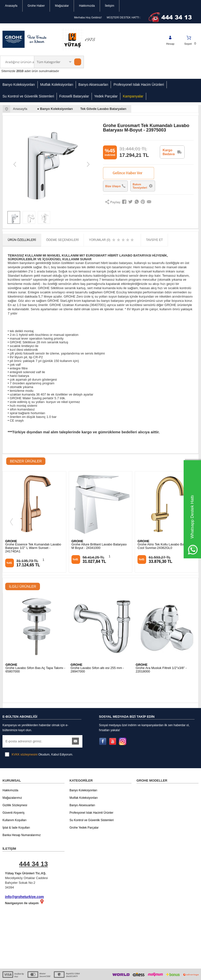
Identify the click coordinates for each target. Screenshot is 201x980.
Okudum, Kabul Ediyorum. (39, 730)
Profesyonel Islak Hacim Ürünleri (139, 85)
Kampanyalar (133, 96)
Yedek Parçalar (106, 96)
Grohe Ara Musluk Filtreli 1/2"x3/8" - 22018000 (161, 670)
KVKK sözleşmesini (25, 730)
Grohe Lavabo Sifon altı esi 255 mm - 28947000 (97, 670)
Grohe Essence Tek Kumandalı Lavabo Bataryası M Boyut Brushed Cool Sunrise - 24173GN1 (165, 548)
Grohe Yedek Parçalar (84, 803)
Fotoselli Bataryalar (74, 96)
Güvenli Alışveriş (14, 788)
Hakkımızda (87, 6)
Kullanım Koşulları (15, 796)
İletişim (110, 6)
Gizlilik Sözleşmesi (15, 781)
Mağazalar (62, 6)
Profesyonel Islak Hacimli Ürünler (91, 788)
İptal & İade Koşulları (16, 803)
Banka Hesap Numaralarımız (22, 811)
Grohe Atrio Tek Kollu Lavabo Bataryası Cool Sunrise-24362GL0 (100, 546)
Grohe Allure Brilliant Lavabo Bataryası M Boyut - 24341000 (33, 546)
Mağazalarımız (12, 773)
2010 (20, 71)
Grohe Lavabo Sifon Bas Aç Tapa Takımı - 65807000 (35, 670)
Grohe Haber (36, 6)
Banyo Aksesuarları (93, 85)
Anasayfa (11, 6)
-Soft (76, 974)
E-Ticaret (86, 974)
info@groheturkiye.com (24, 872)
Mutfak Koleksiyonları (57, 85)
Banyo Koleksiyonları (19, 85)
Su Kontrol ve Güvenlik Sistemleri (28, 96)
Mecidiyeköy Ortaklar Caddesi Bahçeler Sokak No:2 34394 (36, 849)
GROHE (11, 541)
